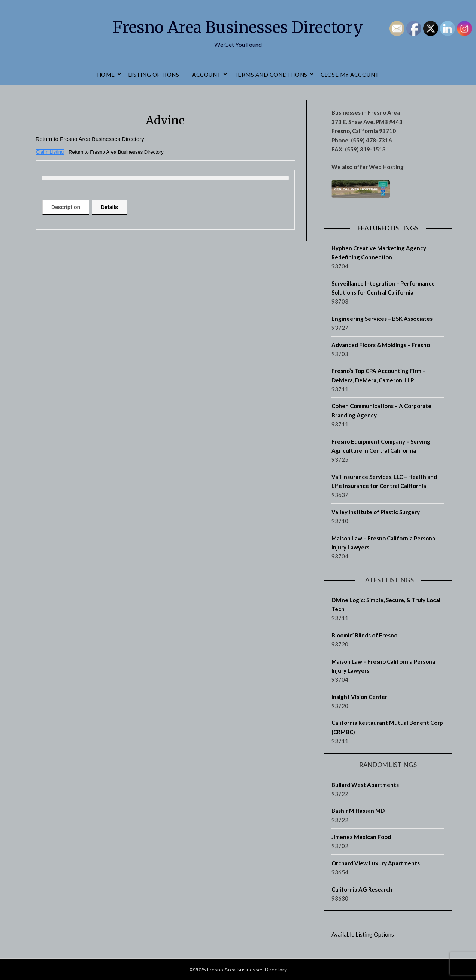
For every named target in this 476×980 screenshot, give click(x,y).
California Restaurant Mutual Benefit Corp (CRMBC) (387, 727)
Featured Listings (388, 228)
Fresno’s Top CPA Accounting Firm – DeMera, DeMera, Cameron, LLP (378, 375)
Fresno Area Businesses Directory (238, 27)
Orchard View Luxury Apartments (376, 863)
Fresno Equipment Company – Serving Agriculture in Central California (381, 446)
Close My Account (350, 75)
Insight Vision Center (359, 697)
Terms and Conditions (271, 75)
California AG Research (362, 889)
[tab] (68, 207)
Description (68, 207)
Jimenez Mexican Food (361, 837)
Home (106, 75)
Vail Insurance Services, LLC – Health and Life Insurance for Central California (384, 481)
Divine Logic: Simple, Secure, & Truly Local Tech (386, 604)
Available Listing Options (363, 934)
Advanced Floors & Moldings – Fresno (381, 345)
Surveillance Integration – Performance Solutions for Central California (383, 288)
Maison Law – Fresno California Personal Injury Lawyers (384, 543)
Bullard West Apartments (365, 785)
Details (117, 207)
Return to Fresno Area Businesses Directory (94, 139)
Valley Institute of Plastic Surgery (376, 512)
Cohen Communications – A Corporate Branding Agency (381, 410)
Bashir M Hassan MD (358, 811)
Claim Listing (50, 152)
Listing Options (154, 75)
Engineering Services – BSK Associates (382, 319)
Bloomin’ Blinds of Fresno (364, 635)
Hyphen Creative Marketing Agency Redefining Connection (379, 253)
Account (207, 75)
